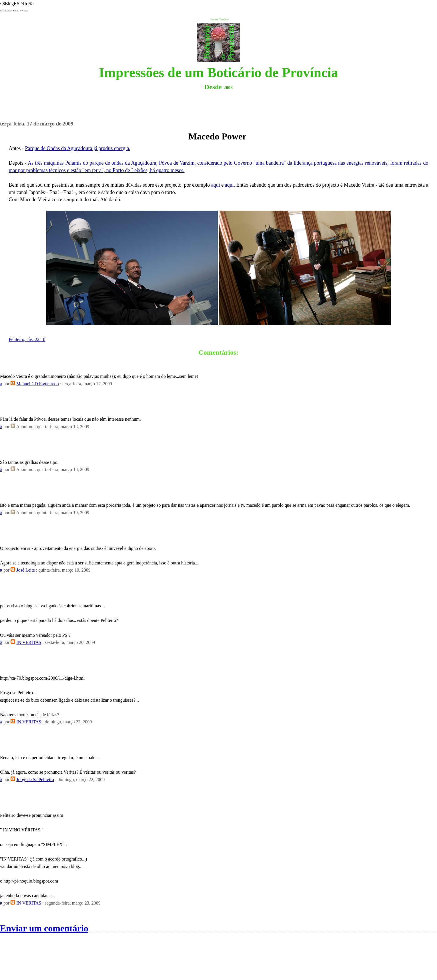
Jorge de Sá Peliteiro (35, 780)
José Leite (25, 570)
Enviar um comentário (44, 928)
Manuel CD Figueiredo (37, 384)
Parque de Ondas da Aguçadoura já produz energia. (78, 148)
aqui (216, 185)
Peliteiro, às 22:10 (27, 339)
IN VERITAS (29, 642)
